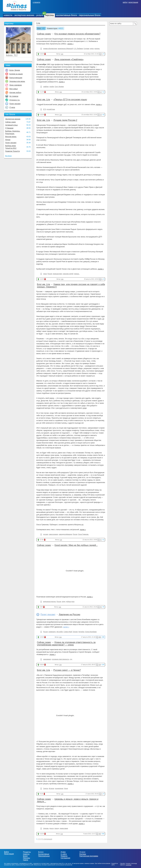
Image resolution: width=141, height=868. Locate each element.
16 (101, 115)
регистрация (133, 2)
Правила (64, 856)
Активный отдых (11, 125)
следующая (48, 839)
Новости (26, 854)
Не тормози (14, 96)
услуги (40, 15)
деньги (52, 828)
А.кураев (86, 49)
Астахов (51, 788)
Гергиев (75, 632)
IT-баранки (9, 128)
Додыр (8, 140)
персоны (50, 15)
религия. (97, 49)
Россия (50, 274)
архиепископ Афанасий (65, 49)
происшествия (57, 274)
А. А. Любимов (78, 49)
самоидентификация (65, 534)
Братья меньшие (16, 78)
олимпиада (52, 632)
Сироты (46, 788)
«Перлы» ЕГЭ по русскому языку (70, 100)
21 (101, 540)
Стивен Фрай (68, 632)
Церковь (46, 828)
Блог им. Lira (43, 100)
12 (101, 92)
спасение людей (68, 274)
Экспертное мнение (13, 119)
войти (125, 2)
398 (100, 637)
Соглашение (65, 858)
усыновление (59, 788)
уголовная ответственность (60, 659)
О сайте (64, 854)
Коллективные (44, 854)
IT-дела (12, 107)
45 (101, 607)
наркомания (47, 659)
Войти (6, 852)
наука (92, 49)
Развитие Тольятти (12, 151)
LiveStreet (129, 865)
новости (8, 15)
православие (64, 828)
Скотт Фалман (59, 87)
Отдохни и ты (15, 100)
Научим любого (15, 93)
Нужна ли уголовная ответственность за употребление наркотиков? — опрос (66, 644)
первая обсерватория (50, 49)
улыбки (52, 87)
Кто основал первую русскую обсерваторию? (77, 34)
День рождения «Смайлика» (69, 59)
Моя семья (13, 89)
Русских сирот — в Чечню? (67, 670)
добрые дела (70, 602)
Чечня (66, 788)
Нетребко (81, 632)
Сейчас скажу (11, 122)
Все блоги (8, 156)
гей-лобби (59, 632)
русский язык (51, 109)
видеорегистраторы (50, 602)
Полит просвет (15, 104)
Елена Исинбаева (91, 632)
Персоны (26, 858)
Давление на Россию (69, 615)
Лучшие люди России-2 (65, 120)
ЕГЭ (45, 109)
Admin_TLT (12, 55)
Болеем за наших (16, 74)
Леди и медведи (15, 85)
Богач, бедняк (15, 70)
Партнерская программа (89, 856)
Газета (25, 860)
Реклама (83, 854)
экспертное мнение (24, 15)
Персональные (44, 856)
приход (57, 828)
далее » (70, 44)
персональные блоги (90, 15)
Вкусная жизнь (11, 137)
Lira (38, 23)
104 (100, 665)
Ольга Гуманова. (83, 534)
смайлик (46, 87)
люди (64, 602)
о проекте (36, 2)
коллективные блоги (66, 15)
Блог (39, 29)
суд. (71, 659)
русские (46, 534)
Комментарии (52, 29)
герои (45, 274)
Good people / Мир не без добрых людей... (76, 545)
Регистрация (9, 854)
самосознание (53, 534)
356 (100, 834)
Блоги (25, 856)
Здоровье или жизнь (17, 81)
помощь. (77, 274)
